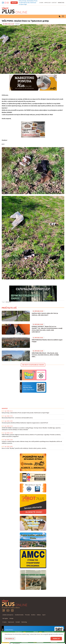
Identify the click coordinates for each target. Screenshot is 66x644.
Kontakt (54, 3)
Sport (44, 615)
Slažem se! (56, 639)
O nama (41, 3)
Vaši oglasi (5, 618)
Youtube (8, 3)
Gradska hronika (19, 615)
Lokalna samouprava (8, 615)
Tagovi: (4, 302)
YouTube (8, 610)
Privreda (27, 615)
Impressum (47, 3)
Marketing (61, 3)
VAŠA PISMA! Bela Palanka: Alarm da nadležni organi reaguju (47, 341)
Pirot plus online (15, 10)
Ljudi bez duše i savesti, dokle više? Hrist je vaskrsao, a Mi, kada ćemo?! (45, 314)
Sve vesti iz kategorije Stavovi (33, 365)
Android (41, 387)
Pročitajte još (9, 308)
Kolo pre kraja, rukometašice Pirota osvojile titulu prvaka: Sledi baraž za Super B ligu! (28, 3)
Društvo (33, 615)
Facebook (3, 3)
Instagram (5, 3)
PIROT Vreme (15, 400)
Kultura (39, 615)
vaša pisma (8, 302)
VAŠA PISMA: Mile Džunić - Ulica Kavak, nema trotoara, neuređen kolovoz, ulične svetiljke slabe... (45, 355)
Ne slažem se (10, 639)
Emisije (11, 618)
